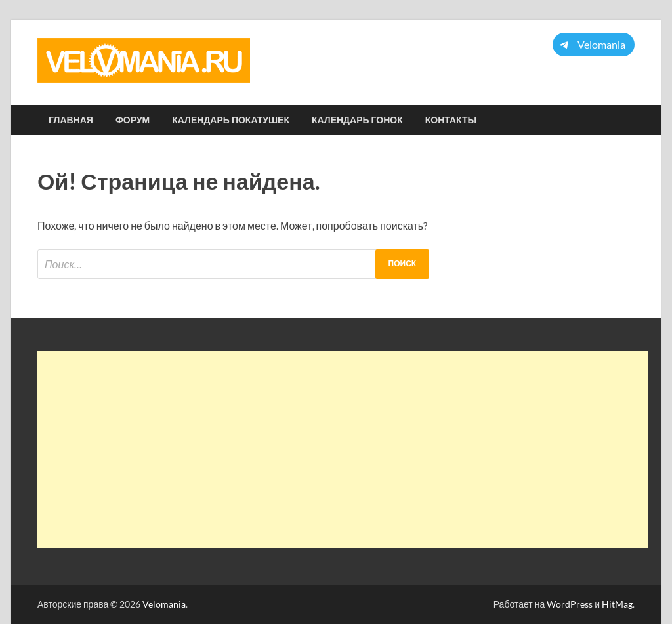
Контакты (451, 120)
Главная (71, 120)
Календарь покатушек (231, 120)
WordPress (570, 604)
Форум (133, 120)
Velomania (164, 604)
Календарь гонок (357, 120)
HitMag (617, 604)
